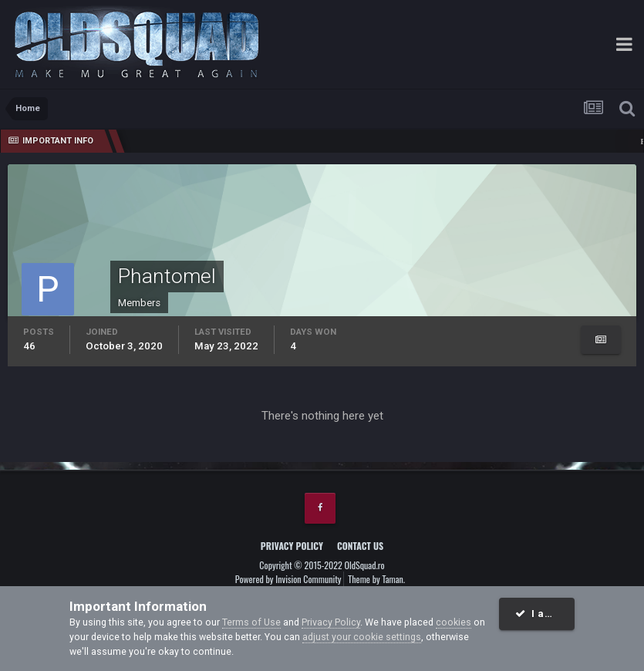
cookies (453, 622)
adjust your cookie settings (362, 637)
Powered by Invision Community (288, 579)
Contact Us (360, 546)
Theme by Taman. (376, 579)
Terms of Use (251, 622)
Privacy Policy (292, 546)
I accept (545, 614)
